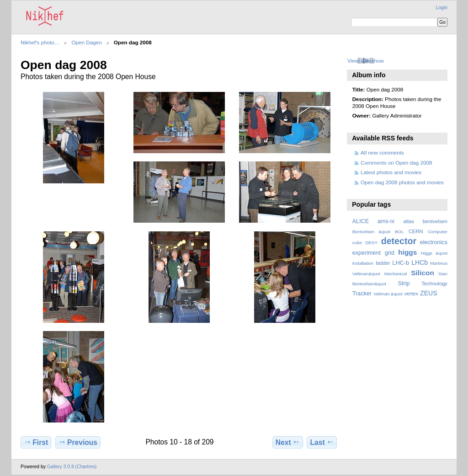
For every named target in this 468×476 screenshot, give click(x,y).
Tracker (362, 294)
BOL (399, 232)
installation (363, 263)
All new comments (382, 152)
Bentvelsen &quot (371, 232)
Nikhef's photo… (40, 42)
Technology (434, 283)
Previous (78, 442)
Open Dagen (86, 42)
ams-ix (386, 221)
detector (399, 241)
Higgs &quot (434, 253)
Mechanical (396, 274)
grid (390, 253)
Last (322, 442)
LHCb (420, 262)
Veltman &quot (388, 294)
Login (442, 8)
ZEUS (428, 293)
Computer (438, 232)
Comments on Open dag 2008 (396, 163)
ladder (383, 263)
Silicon (423, 273)
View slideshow (366, 61)
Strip (404, 283)
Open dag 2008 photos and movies (402, 182)
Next (288, 442)
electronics (434, 242)
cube (357, 243)
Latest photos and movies (391, 172)
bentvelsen (435, 221)
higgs (407, 252)
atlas (409, 221)
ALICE (361, 221)
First (36, 442)
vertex (412, 294)
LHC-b (401, 263)
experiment (367, 253)
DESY (371, 243)
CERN (416, 231)
